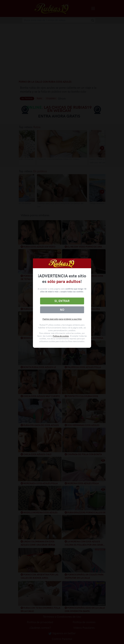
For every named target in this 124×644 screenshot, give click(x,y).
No (62, 310)
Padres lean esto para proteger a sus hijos (62, 319)
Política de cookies (61, 336)
